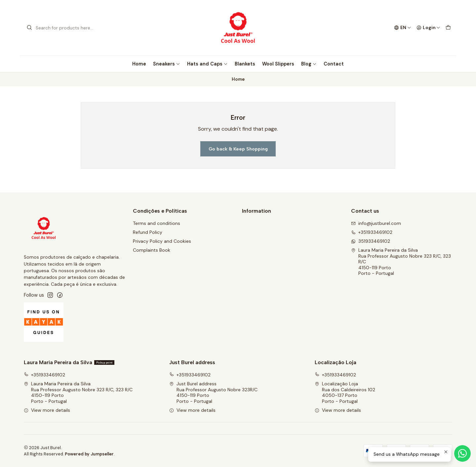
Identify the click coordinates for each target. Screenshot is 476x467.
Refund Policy (148, 232)
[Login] (428, 28)
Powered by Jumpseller (89, 454)
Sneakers (167, 64)
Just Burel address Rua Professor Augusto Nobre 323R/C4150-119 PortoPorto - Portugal (213, 392)
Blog (309, 64)
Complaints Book (152, 250)
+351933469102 (372, 232)
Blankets (245, 64)
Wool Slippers (278, 64)
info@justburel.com (376, 223)
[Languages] (403, 28)
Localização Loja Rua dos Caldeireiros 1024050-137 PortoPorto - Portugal (345, 392)
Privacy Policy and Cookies (162, 241)
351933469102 (371, 241)
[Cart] (448, 28)
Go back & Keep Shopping (238, 149)
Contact (334, 64)
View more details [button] (47, 410)
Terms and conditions (157, 223)
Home (139, 64)
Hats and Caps (207, 64)
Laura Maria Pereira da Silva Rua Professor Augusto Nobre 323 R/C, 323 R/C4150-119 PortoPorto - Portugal (401, 262)
